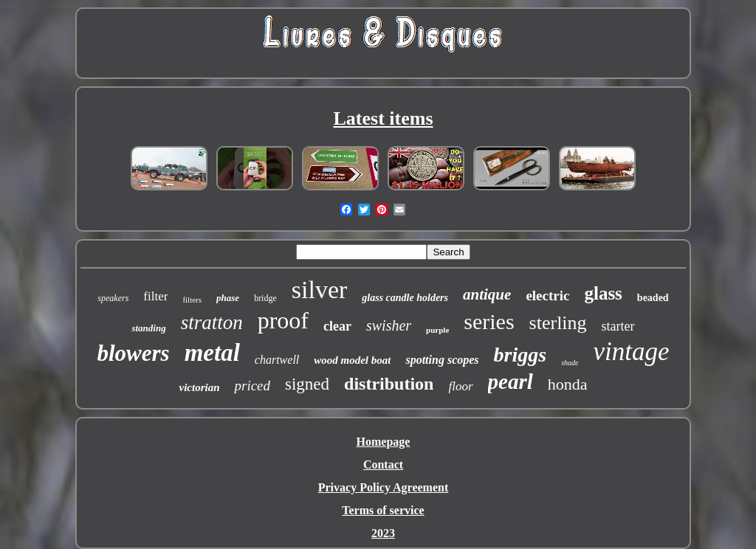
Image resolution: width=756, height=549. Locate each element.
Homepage (384, 442)
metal (212, 353)
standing (148, 328)
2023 (383, 533)
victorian (199, 387)
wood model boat (352, 360)
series (489, 321)
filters (192, 300)
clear (337, 326)
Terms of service (383, 510)
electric (547, 296)
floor (460, 386)
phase (228, 298)
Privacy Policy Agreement (384, 487)
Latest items (383, 118)
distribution (389, 384)
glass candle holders (405, 298)
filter (155, 296)
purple (437, 330)
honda (568, 384)
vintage (631, 352)
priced (252, 386)
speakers (113, 298)
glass (603, 293)
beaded (653, 298)
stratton (212, 322)
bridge (265, 298)
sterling (558, 323)
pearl (511, 381)
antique (487, 294)
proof (283, 320)
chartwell (277, 360)
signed (307, 384)
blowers (133, 353)
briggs (520, 355)
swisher (389, 325)
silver (320, 290)
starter (618, 326)
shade (570, 363)
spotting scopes (442, 360)
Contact (383, 465)
